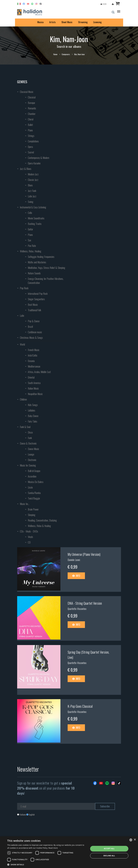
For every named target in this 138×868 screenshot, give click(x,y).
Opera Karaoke (34, 163)
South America (34, 383)
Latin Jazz (32, 196)
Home (55, 54)
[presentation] (39, 828)
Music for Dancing (28, 465)
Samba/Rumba (34, 493)
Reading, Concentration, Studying (42, 520)
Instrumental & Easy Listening (33, 207)
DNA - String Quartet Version (85, 603)
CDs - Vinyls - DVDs (29, 531)
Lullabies (32, 410)
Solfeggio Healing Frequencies (41, 257)
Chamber (32, 114)
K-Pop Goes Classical (80, 706)
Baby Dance (33, 416)
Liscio (30, 487)
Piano (30, 130)
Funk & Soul (25, 427)
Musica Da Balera (36, 482)
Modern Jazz (33, 174)
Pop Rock (24, 288)
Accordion (32, 476)
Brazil (30, 327)
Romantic (32, 108)
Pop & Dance (34, 321)
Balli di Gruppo (34, 471)
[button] (47, 864)
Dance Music (33, 449)
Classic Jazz (33, 180)
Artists (52, 22)
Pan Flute (32, 246)
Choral (31, 119)
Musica (40, 22)
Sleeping (32, 515)
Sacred (31, 152)
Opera (30, 147)
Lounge (31, 454)
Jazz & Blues (26, 169)
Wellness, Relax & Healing (39, 526)
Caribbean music (35, 332)
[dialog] (69, 852)
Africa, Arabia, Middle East (39, 372)
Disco (30, 432)
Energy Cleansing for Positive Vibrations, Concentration (46, 281)
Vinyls (30, 537)
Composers (66, 54)
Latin (22, 316)
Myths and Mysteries (37, 262)
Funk (30, 438)
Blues (30, 185)
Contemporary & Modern (39, 158)
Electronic (32, 460)
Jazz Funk (32, 191)
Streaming (83, 22)
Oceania (31, 361)
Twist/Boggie (34, 498)
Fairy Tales (33, 421)
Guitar (30, 229)
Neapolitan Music (35, 394)
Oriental (31, 377)
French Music (34, 350)
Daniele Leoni (74, 560)
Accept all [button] (109, 849)
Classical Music (27, 92)
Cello (30, 213)
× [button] (135, 840)
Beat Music (33, 305)
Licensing (97, 22)
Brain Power (33, 509)
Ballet (30, 125)
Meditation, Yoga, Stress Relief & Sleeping (47, 268)
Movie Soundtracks (36, 218)
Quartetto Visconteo (77, 609)
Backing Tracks (35, 224)
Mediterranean (34, 366)
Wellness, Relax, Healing (31, 251)
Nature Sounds (34, 273)
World (22, 344)
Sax (29, 240)
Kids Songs (33, 405)
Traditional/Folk (34, 310)
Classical (32, 97)
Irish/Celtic (33, 355)
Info (76, 576)
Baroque (31, 103)
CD (29, 542)
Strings (31, 136)
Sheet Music (67, 22)
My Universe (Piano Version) (84, 554)
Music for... (25, 504)
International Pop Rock (38, 294)
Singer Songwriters (36, 299)
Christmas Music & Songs (31, 338)
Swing (31, 202)
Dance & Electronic (28, 443)
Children (23, 399)
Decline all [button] (109, 856)
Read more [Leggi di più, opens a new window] (53, 848)
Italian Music (33, 388)
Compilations (33, 141)
